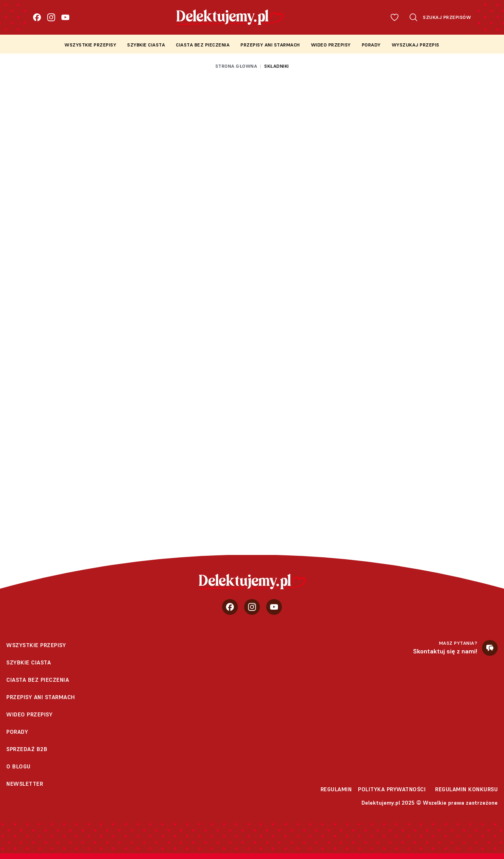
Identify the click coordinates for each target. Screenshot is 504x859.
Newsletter (25, 784)
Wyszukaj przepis (416, 45)
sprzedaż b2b (27, 749)
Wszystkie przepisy (90, 45)
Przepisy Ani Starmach (270, 45)
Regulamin (336, 789)
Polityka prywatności (392, 789)
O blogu (19, 766)
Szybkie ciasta (146, 45)
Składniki (277, 66)
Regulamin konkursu (466, 789)
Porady (371, 45)
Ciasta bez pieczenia (203, 45)
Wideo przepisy (331, 45)
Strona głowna (236, 66)
